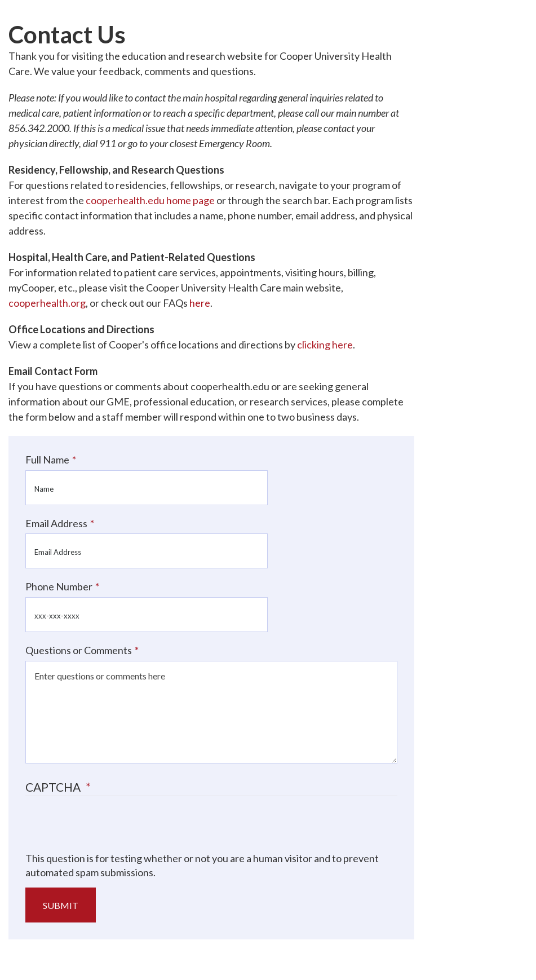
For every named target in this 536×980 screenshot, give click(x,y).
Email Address (56, 523)
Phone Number (59, 586)
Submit (61, 905)
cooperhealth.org (47, 303)
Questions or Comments (79, 650)
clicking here (325, 345)
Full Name (47, 460)
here (200, 303)
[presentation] (111, 829)
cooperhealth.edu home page (150, 200)
